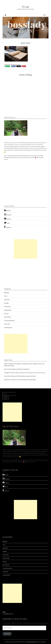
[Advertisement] (25, 249)
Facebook (8, 227)
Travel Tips (7, 324)
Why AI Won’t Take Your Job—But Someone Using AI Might (20, 380)
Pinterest (8, 219)
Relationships (8, 310)
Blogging (7, 293)
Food (6, 296)
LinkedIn (7, 210)
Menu (45, 15)
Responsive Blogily (32, 642)
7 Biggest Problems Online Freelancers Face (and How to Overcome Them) (25, 373)
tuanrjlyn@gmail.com (8, 614)
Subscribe (7, 634)
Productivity (7, 307)
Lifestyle (6, 303)
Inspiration (7, 300)
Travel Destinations (9, 321)
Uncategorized (8, 328)
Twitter (7, 223)
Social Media (8, 317)
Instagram (8, 214)
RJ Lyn (26, 7)
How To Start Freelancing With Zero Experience (17, 369)
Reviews (6, 314)
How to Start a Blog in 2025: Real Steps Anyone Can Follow (20, 376)
